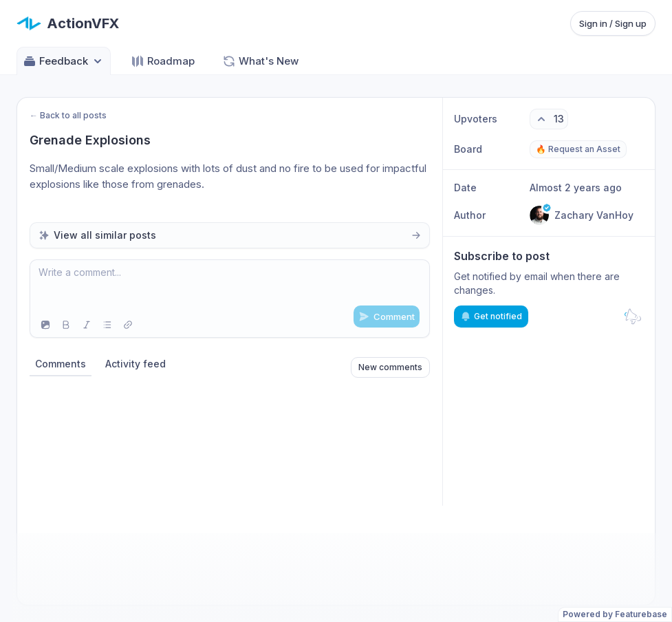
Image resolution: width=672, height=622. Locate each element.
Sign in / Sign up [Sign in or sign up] (613, 23)
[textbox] (230, 286)
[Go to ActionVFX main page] (68, 23)
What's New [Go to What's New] (260, 61)
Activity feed (136, 364)
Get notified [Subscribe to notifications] (491, 317)
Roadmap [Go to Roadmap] (163, 61)
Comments (61, 364)
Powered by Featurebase (615, 614)
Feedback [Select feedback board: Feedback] (64, 61)
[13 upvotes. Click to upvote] (549, 119)
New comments (390, 367)
